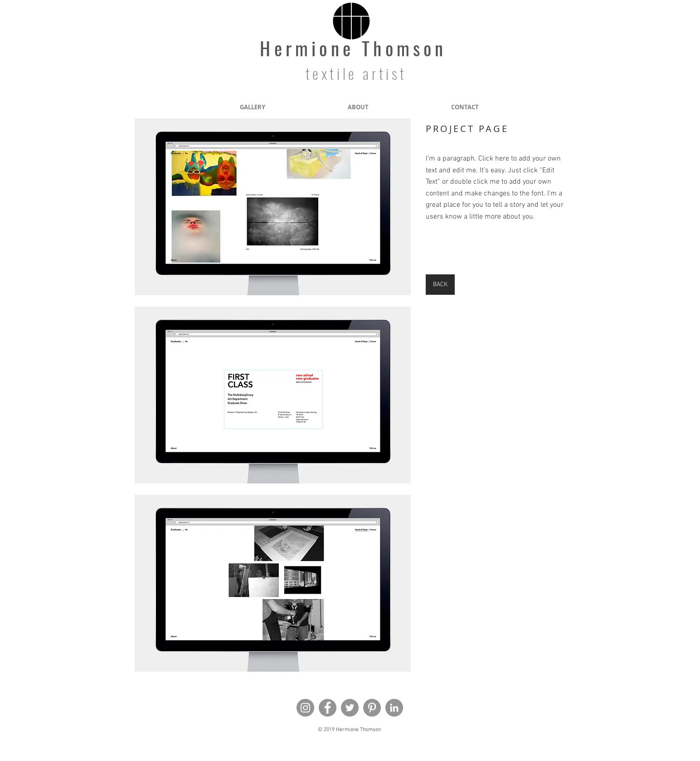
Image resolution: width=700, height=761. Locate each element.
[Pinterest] (372, 708)
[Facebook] (328, 708)
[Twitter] (350, 708)
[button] (273, 207)
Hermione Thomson (353, 48)
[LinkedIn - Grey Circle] (394, 708)
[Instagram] (305, 708)
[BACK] (440, 285)
